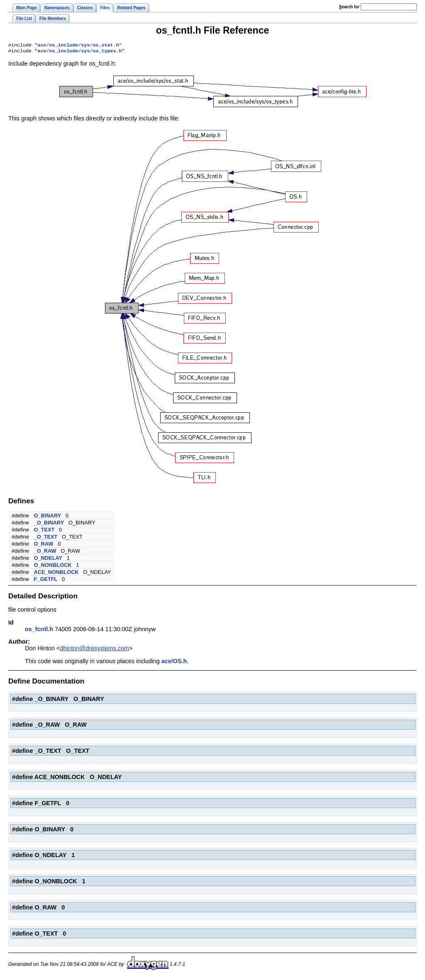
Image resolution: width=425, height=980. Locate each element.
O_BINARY (48, 517)
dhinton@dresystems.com (94, 650)
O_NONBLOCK (53, 567)
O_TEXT (44, 531)
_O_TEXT (46, 538)
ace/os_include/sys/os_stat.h (78, 46)
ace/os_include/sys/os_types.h (79, 52)
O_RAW (44, 545)
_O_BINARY (49, 524)
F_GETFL (46, 581)
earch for (349, 7)
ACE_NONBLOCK (56, 574)
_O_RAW (45, 552)
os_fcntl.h (39, 631)
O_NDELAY (48, 560)
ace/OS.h (174, 663)
